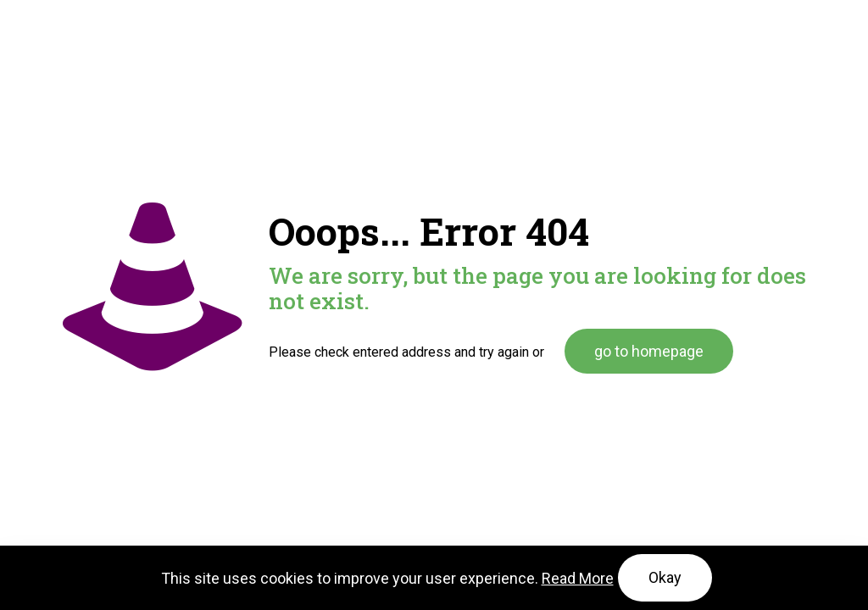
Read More (578, 578)
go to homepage (649, 351)
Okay (665, 577)
